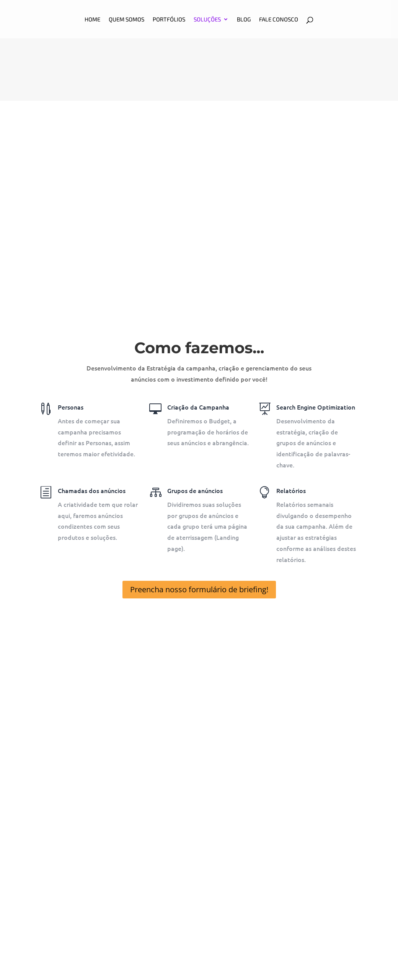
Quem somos (126, 20)
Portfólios (169, 20)
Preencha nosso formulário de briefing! (199, 589)
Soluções (207, 20)
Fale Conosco (279, 20)
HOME (92, 20)
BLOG (244, 20)
